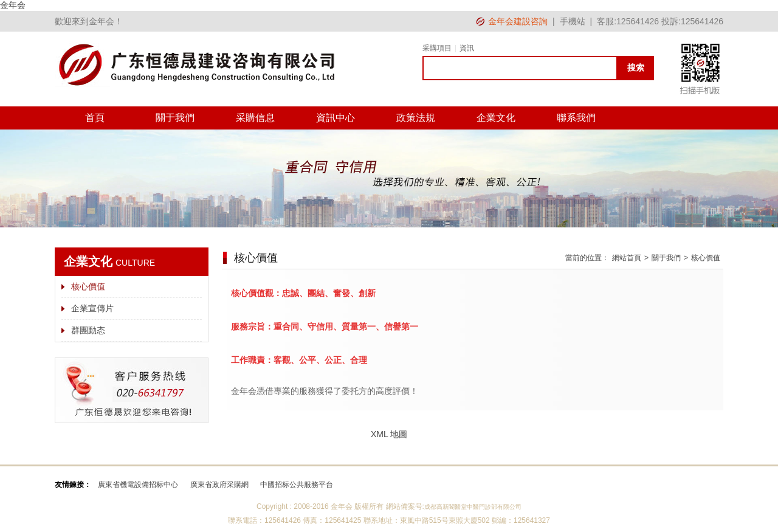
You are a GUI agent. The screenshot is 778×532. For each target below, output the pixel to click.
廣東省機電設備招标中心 (138, 485)
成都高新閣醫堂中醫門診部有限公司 (473, 507)
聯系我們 (576, 118)
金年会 (13, 5)
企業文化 (496, 118)
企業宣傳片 (92, 308)
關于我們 (175, 118)
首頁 (95, 118)
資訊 (467, 48)
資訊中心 (336, 118)
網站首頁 (627, 258)
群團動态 (88, 330)
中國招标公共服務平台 (297, 485)
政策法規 (416, 118)
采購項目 (437, 48)
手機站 (573, 21)
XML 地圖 (389, 434)
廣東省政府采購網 (219, 485)
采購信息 (255, 118)
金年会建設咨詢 (518, 21)
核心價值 (88, 286)
